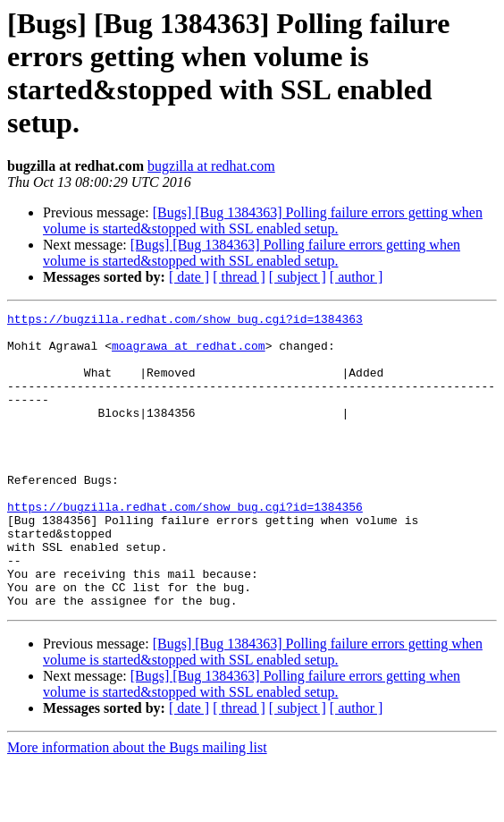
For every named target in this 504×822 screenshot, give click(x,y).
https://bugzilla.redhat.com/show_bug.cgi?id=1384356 (185, 547)
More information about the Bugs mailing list (137, 806)
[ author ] (357, 277)
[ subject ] (298, 277)
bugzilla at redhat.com (211, 166)
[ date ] (189, 277)
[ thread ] (239, 277)
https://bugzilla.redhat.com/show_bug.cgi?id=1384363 (185, 321)
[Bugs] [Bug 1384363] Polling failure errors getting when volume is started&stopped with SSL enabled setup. (263, 220)
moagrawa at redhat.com (189, 353)
